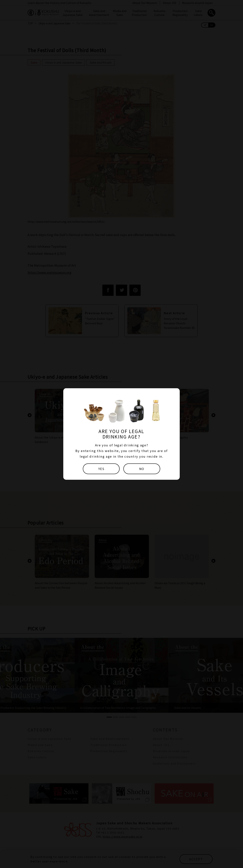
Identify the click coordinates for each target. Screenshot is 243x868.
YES (101, 469)
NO (142, 469)
